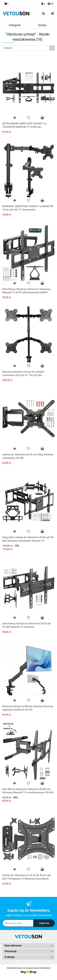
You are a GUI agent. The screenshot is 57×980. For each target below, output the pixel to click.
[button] (51, 4)
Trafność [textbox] (8, 48)
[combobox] (28, 48)
